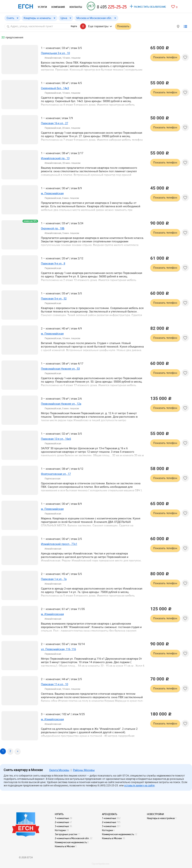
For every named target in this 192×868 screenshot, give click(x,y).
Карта (74, 26)
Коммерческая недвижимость (71, 842)
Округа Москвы (59, 770)
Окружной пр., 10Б (53, 228)
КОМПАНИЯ (58, 7)
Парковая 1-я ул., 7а (54, 579)
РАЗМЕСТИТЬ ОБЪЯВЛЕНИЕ (150, 7)
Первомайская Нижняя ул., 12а (61, 404)
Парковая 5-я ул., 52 (54, 299)
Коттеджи (60, 830)
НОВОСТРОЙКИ (155, 814)
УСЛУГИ (42, 7)
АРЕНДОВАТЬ (110, 814)
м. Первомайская (52, 193)
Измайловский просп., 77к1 (59, 544)
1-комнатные (62, 818)
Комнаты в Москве (65, 846)
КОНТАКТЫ (76, 7)
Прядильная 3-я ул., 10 (55, 53)
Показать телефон (165, 57)
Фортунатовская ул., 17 (56, 474)
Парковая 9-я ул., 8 (53, 264)
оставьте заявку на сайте (139, 785)
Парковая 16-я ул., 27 (54, 123)
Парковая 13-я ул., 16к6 (56, 439)
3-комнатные (62, 826)
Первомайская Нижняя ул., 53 (60, 369)
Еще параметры (98, 26)
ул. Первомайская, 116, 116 (58, 649)
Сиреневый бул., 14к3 (55, 88)
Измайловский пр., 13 (55, 158)
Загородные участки (66, 834)
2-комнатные (62, 822)
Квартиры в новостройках (161, 818)
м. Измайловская (52, 614)
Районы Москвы (84, 770)
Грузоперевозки (100, 864)
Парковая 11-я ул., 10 (54, 684)
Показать (123, 26)
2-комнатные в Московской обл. (72, 838)
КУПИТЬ (59, 814)
